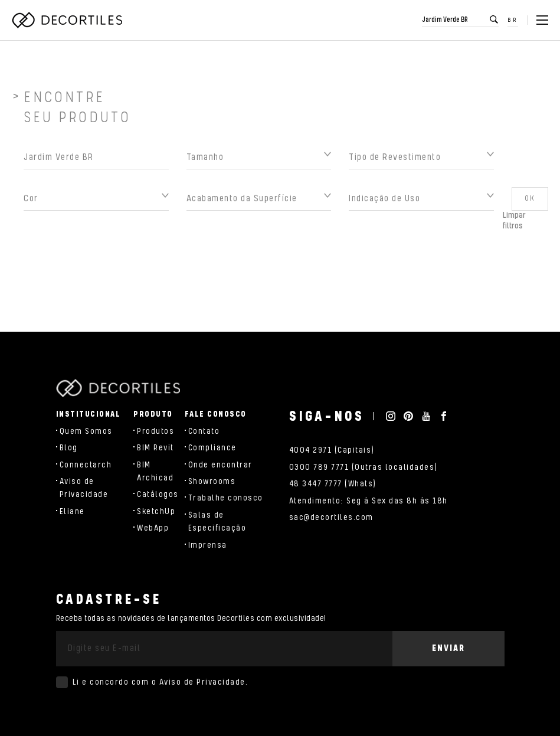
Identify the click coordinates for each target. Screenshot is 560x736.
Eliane (72, 512)
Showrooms (212, 482)
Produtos (155, 431)
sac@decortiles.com (331, 518)
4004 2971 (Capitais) (332, 450)
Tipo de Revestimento (395, 161)
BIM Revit (155, 448)
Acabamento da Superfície (242, 202)
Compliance (212, 448)
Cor (31, 202)
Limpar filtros (514, 224)
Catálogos (158, 495)
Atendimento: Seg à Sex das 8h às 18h (369, 501)
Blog (69, 448)
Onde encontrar (220, 465)
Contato (204, 431)
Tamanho (205, 161)
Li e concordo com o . (161, 682)
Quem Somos (86, 431)
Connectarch (86, 465)
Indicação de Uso (384, 202)
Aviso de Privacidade (202, 682)
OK (530, 202)
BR (513, 20)
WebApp (153, 528)
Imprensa (208, 545)
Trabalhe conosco (226, 498)
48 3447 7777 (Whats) (333, 484)
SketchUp (156, 512)
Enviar (448, 648)
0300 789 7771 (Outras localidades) (363, 467)
